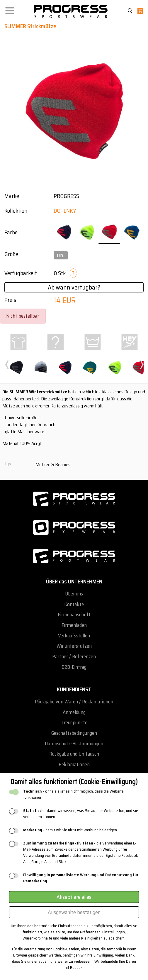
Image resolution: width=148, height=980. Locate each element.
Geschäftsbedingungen (74, 733)
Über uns (74, 594)
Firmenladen (74, 625)
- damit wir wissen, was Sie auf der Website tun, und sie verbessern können (81, 814)
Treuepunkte (74, 723)
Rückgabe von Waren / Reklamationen (74, 702)
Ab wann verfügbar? (74, 287)
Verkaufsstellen (74, 636)
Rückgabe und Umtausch (74, 754)
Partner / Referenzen (74, 657)
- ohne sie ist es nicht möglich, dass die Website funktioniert (73, 794)
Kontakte (74, 604)
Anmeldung (74, 712)
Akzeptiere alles (74, 897)
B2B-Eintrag (74, 667)
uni (61, 255)
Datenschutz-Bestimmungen (74, 744)
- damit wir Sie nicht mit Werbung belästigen (70, 830)
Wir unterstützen (74, 646)
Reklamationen (74, 765)
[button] (10, 9)
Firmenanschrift (74, 615)
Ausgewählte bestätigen (74, 912)
